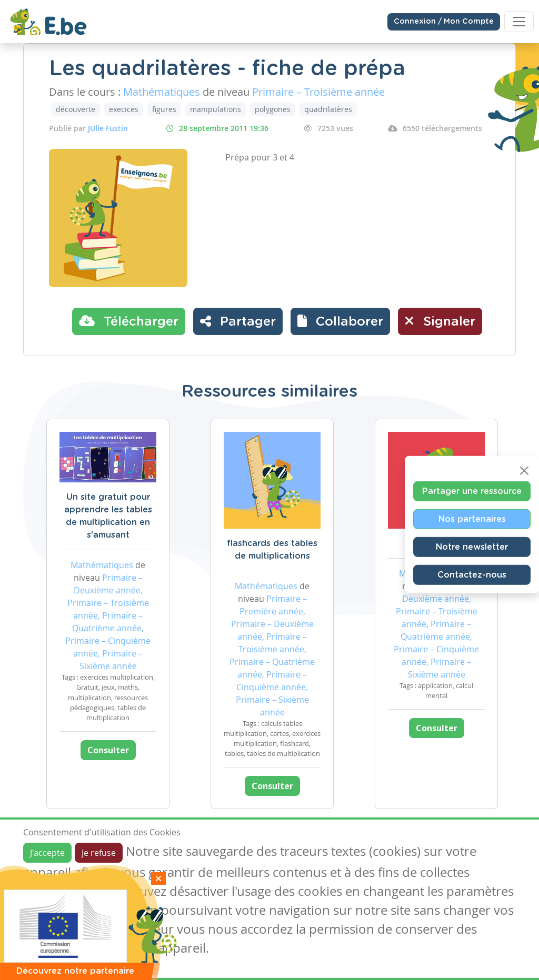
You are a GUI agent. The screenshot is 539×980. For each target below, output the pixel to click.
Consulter (108, 750)
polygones (273, 109)
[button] (340, 321)
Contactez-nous (472, 574)
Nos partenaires (472, 519)
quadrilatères (328, 109)
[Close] (524, 470)
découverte (76, 109)
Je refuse (99, 853)
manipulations (216, 109)
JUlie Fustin (108, 128)
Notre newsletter (472, 547)
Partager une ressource (472, 491)
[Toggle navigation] (519, 22)
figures (164, 109)
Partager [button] (238, 321)
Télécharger (129, 321)
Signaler (440, 321)
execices (124, 109)
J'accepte (47, 853)
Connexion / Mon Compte (444, 22)
